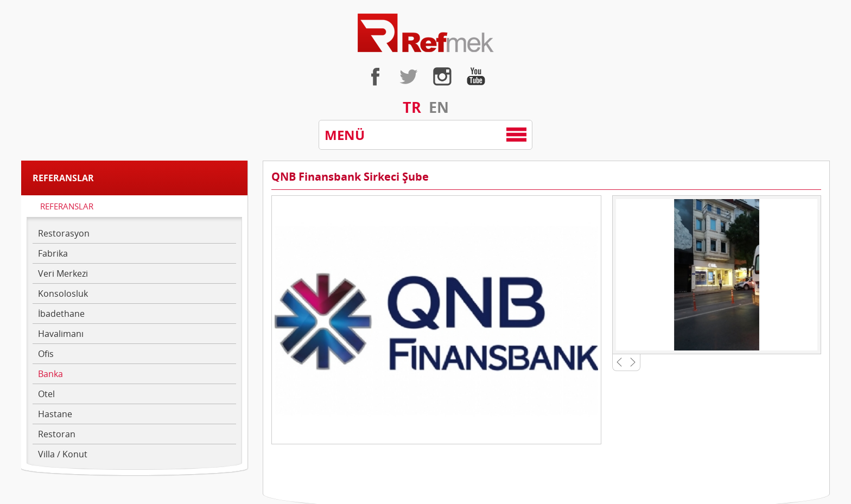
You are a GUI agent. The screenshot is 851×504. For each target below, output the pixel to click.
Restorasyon (64, 233)
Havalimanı (61, 334)
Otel (46, 394)
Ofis (46, 354)
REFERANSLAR (67, 206)
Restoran (57, 434)
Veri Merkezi (63, 273)
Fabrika (53, 253)
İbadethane (61, 314)
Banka (50, 374)
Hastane (55, 414)
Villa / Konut (63, 454)
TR (412, 107)
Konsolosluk (63, 294)
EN (439, 107)
